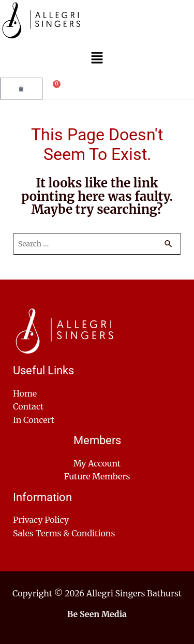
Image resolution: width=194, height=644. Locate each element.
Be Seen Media (97, 614)
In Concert (34, 420)
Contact (28, 406)
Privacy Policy (41, 520)
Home (25, 393)
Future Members (97, 476)
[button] (97, 59)
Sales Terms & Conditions (64, 533)
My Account (97, 463)
